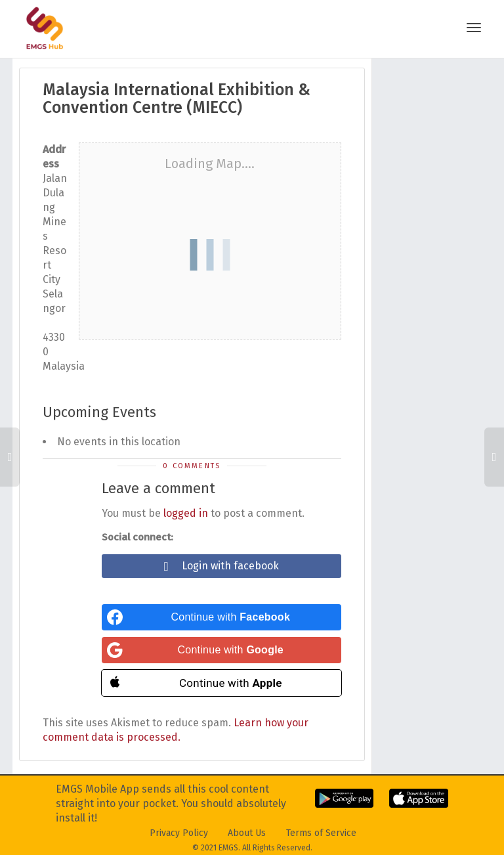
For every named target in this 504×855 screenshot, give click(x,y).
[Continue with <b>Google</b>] (221, 650)
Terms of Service (321, 833)
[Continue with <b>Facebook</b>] (221, 617)
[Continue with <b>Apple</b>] (221, 683)
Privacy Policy (179, 833)
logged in (186, 513)
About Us (247, 833)
